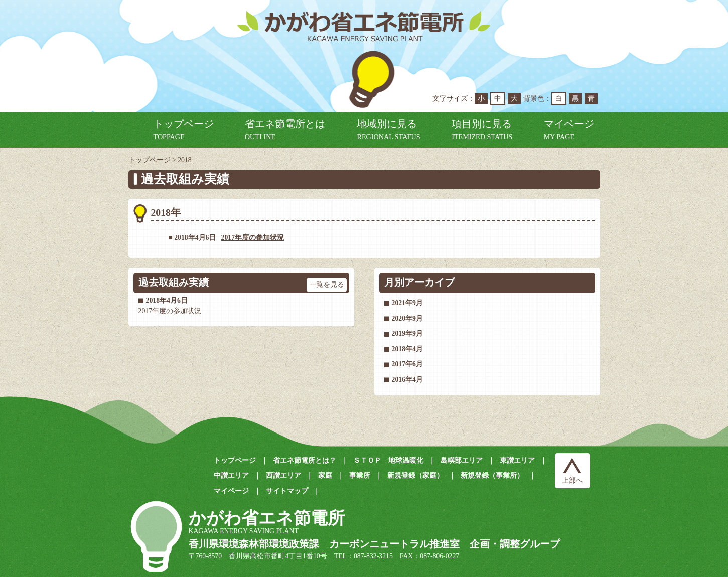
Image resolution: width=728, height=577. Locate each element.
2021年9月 (407, 303)
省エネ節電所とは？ (305, 460)
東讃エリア (517, 460)
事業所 (360, 475)
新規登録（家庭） (415, 475)
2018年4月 (407, 349)
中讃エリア (231, 475)
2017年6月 (407, 364)
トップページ (184, 130)
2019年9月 (407, 333)
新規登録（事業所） (492, 475)
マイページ (569, 130)
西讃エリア (283, 475)
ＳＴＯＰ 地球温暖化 (388, 460)
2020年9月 (407, 318)
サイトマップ (287, 491)
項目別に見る (482, 130)
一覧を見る (327, 284)
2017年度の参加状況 (253, 238)
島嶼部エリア (462, 460)
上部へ (572, 480)
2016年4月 (407, 380)
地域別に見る (388, 130)
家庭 (325, 475)
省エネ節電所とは (285, 130)
